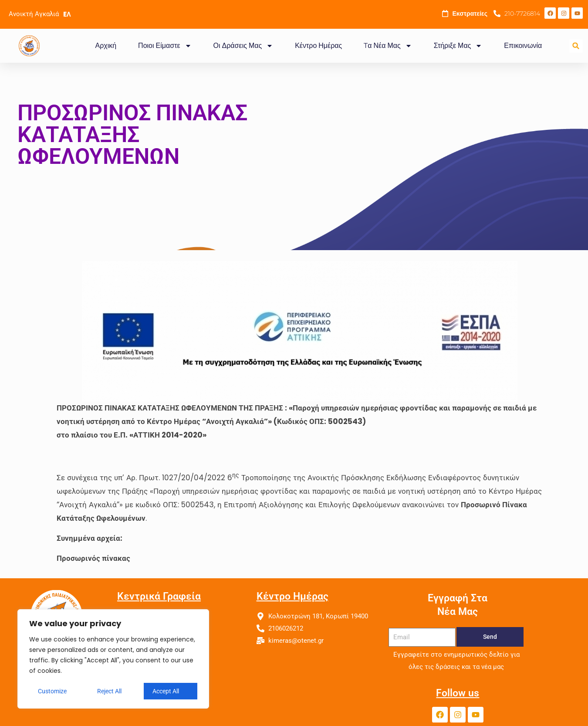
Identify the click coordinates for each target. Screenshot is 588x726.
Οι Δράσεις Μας (243, 46)
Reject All (109, 691)
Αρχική (106, 46)
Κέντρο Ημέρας (318, 46)
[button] (576, 46)
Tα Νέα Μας (388, 46)
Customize (52, 691)
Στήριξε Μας (458, 46)
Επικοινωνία (523, 46)
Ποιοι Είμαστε (165, 46)
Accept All (166, 691)
